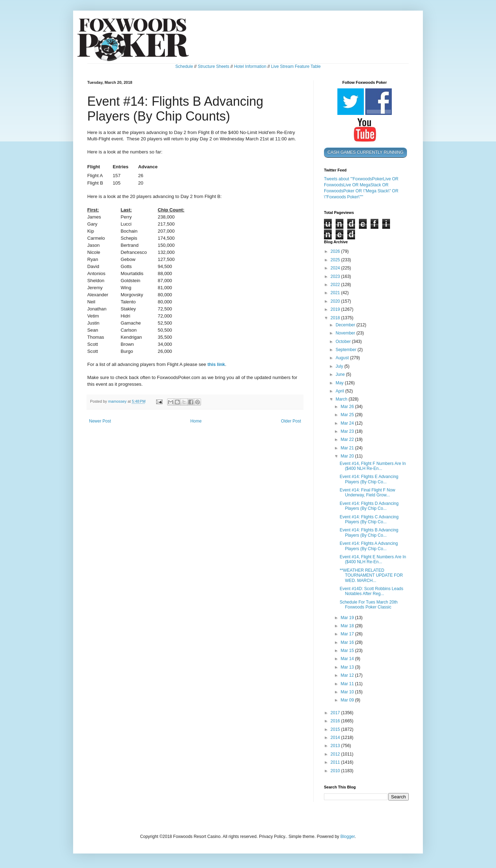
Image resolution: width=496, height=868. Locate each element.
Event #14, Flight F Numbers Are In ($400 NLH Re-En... (373, 466)
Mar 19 (348, 618)
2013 (336, 746)
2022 (336, 285)
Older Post (291, 421)
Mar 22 (348, 439)
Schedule (184, 66)
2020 (336, 301)
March (342, 399)
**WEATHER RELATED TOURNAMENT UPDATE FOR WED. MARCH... (371, 575)
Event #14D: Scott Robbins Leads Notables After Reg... (371, 591)
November (346, 333)
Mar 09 (348, 700)
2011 (336, 762)
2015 (336, 729)
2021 (336, 293)
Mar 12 (348, 675)
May (340, 383)
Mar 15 (348, 651)
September (347, 350)
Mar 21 (348, 448)
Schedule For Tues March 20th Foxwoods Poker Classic (368, 605)
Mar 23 (348, 431)
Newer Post (100, 421)
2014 (336, 738)
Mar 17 (348, 634)
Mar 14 (348, 659)
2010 (336, 771)
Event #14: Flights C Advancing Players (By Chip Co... (369, 519)
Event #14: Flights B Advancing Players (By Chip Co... (369, 532)
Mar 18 (348, 626)
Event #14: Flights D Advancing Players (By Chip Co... (369, 506)
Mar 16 (348, 642)
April (340, 391)
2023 (336, 276)
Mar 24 (348, 423)
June (341, 374)
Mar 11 (348, 684)
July (340, 366)
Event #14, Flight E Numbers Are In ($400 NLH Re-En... (373, 559)
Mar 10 (348, 692)
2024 (336, 268)
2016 (336, 721)
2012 (336, 754)
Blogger (347, 837)
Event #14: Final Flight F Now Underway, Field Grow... (367, 493)
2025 (336, 260)
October (344, 342)
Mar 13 (348, 667)
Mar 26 (348, 407)
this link (216, 364)
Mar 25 (348, 415)
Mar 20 (348, 456)
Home (196, 421)
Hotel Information (250, 66)
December (346, 325)
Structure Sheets (214, 66)
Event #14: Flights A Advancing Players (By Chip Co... (369, 546)
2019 (336, 309)
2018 (336, 318)
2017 (336, 713)
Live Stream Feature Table (296, 66)
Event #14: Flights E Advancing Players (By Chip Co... (369, 479)
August (343, 358)
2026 (336, 251)
